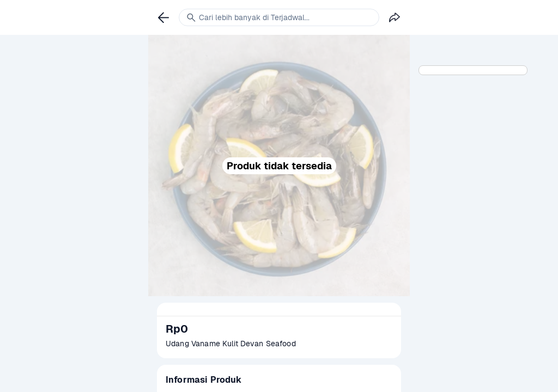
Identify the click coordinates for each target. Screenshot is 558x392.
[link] (163, 17)
